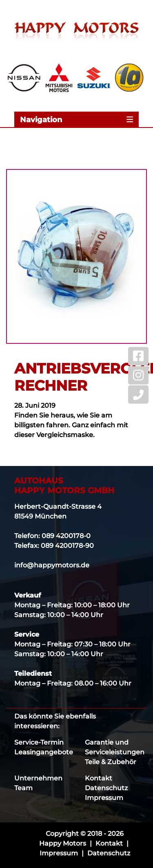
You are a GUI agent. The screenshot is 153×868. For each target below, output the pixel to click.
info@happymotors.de (52, 565)
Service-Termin (39, 742)
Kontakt (99, 778)
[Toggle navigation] (76, 119)
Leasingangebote (44, 752)
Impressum (104, 798)
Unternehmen (38, 778)
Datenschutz (106, 788)
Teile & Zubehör (111, 762)
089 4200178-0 (66, 536)
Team (23, 788)
